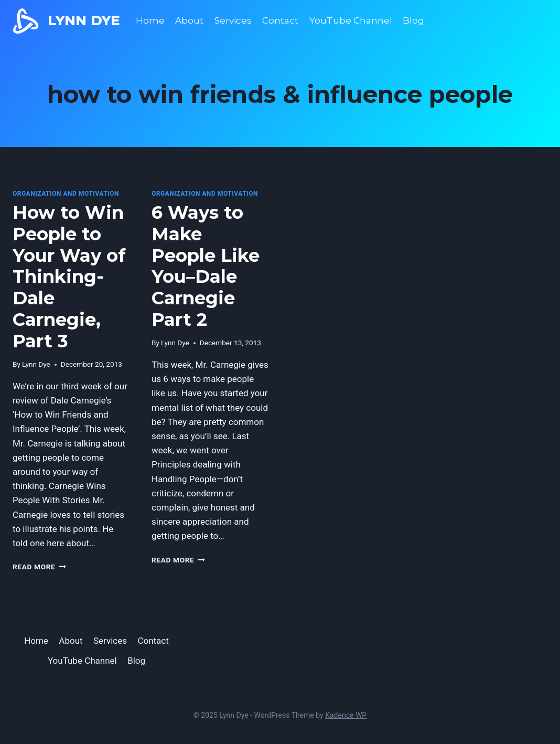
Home (150, 20)
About (189, 20)
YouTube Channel (351, 20)
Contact (280, 20)
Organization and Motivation (66, 194)
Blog (413, 20)
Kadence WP (346, 715)
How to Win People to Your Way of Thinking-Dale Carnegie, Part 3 (69, 277)
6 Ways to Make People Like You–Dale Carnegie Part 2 (206, 266)
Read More (39, 567)
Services (233, 20)
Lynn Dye (36, 364)
